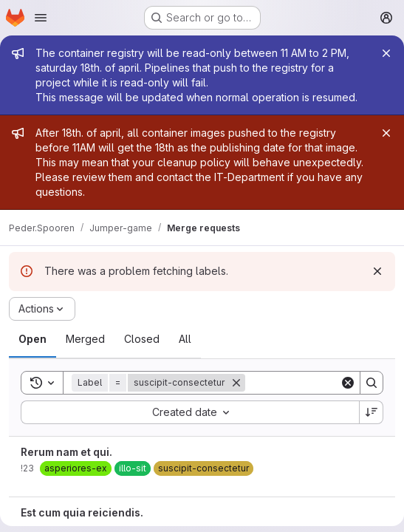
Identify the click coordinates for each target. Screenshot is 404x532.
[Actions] (42, 309)
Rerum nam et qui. (66, 452)
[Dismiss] (377, 271)
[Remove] (236, 383)
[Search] (372, 383)
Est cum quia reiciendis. (82, 512)
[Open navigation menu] (41, 18)
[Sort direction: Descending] (372, 412)
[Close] (386, 53)
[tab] (32, 339)
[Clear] (348, 383)
